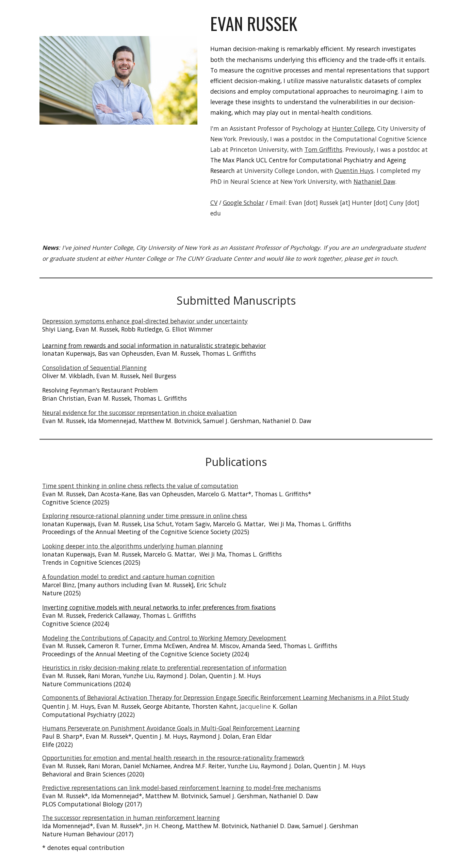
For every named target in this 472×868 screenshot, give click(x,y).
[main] (320, 23)
